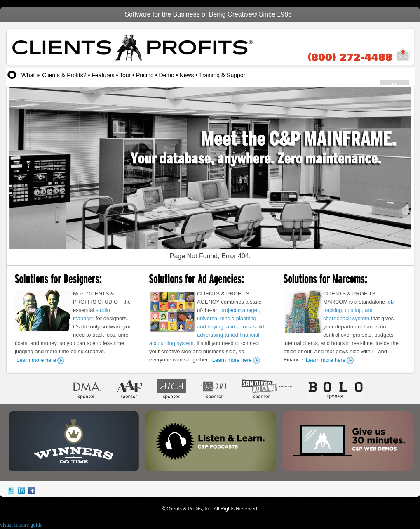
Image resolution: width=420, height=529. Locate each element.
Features (103, 75)
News (187, 75)
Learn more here (36, 360)
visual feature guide (21, 525)
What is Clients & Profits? (54, 75)
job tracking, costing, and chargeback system (358, 310)
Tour (125, 75)
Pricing (145, 75)
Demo (166, 75)
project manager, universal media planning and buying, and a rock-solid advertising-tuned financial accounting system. (207, 327)
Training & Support (223, 75)
